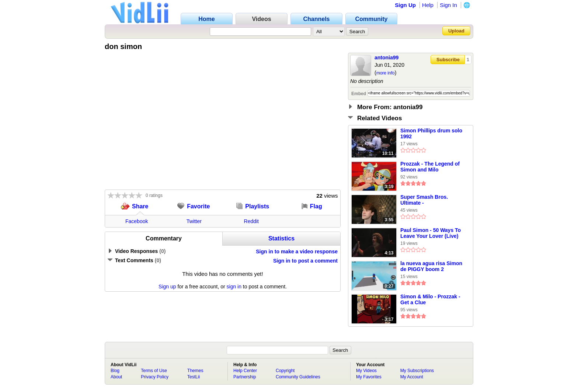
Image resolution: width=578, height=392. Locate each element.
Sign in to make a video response (297, 251)
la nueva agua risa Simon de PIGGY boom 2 (431, 266)
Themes (195, 371)
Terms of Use (154, 371)
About (116, 377)
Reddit (251, 221)
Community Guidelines (298, 377)
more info (386, 73)
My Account (412, 377)
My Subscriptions (417, 371)
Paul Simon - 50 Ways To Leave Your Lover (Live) (431, 233)
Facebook (137, 221)
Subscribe (448, 60)
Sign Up (405, 5)
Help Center (245, 371)
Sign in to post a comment (305, 261)
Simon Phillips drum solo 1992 (431, 133)
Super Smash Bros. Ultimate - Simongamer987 (424, 200)
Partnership (245, 377)
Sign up (167, 287)
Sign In (448, 5)
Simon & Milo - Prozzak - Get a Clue (430, 299)
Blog (115, 371)
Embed (359, 94)
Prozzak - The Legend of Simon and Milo (430, 167)
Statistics (281, 238)
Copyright (285, 371)
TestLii (194, 377)
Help (428, 5)
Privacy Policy (155, 377)
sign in (234, 287)
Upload (456, 31)
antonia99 (387, 58)
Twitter (194, 221)
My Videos (366, 371)
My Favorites (369, 377)
